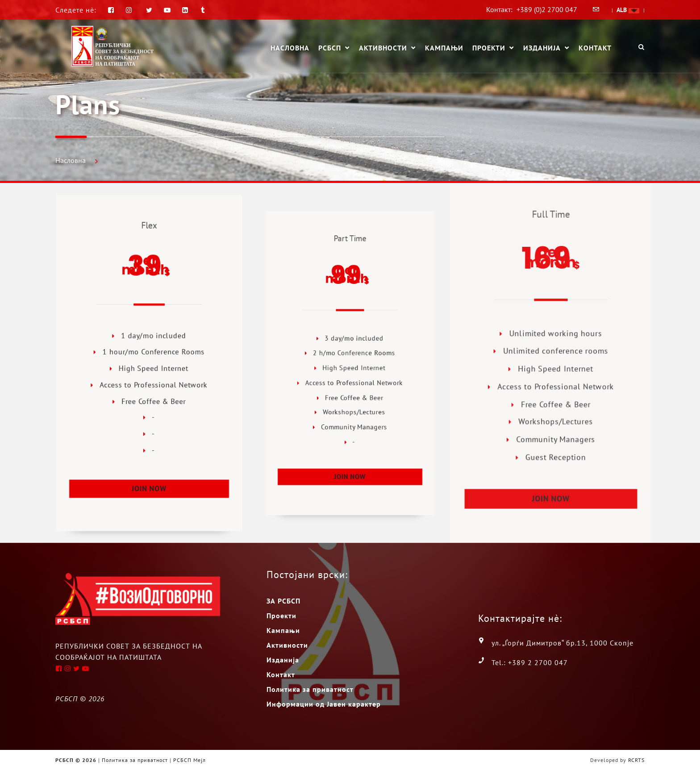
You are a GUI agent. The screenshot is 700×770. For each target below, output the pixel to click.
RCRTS (636, 760)
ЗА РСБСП (283, 601)
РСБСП (330, 48)
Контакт (595, 48)
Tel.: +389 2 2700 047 (530, 662)
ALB (628, 10)
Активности (383, 48)
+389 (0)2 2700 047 (547, 9)
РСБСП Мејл (190, 760)
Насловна (290, 48)
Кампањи (444, 48)
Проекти (489, 48)
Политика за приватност (310, 689)
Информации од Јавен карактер (324, 704)
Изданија (542, 48)
